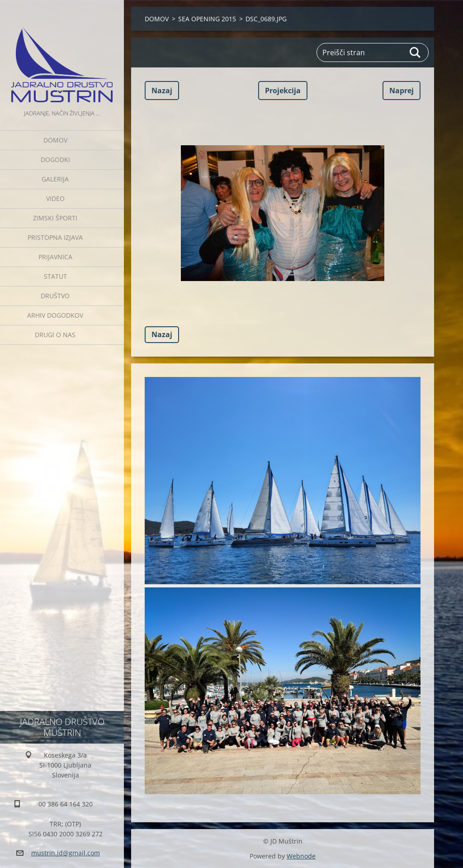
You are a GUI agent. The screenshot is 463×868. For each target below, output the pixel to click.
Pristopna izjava (55, 237)
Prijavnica (55, 257)
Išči (416, 52)
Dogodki (55, 160)
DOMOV (55, 140)
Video (55, 198)
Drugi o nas (55, 335)
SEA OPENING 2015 (207, 19)
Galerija (55, 179)
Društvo (55, 296)
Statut (55, 276)
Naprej (402, 91)
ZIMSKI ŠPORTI (55, 218)
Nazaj (162, 91)
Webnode (301, 856)
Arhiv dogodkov (55, 315)
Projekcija (283, 91)
